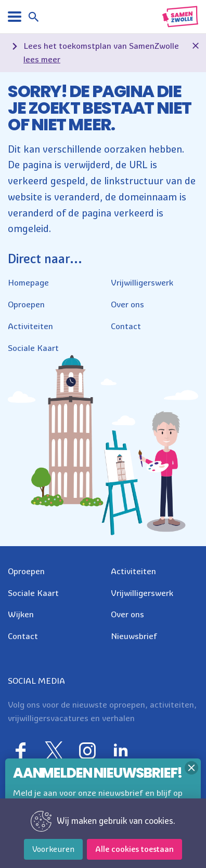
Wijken (21, 614)
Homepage (28, 282)
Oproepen (26, 304)
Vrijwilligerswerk (142, 282)
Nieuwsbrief (134, 636)
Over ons (127, 304)
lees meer (42, 59)
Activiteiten (30, 326)
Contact (126, 326)
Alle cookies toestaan (134, 849)
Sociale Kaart (33, 348)
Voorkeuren (53, 849)
